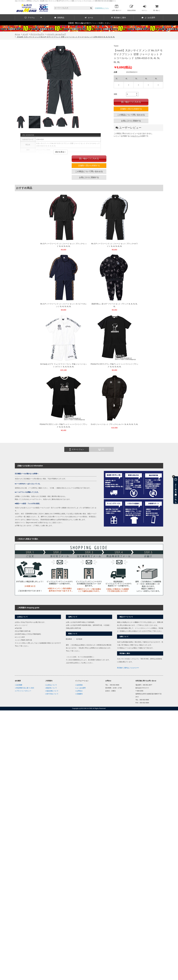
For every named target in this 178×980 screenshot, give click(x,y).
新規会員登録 (132, 8)
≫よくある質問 (80, 688)
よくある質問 (148, 18)
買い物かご (157, 8)
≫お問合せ (79, 691)
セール (89, 18)
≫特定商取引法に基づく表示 (24, 688)
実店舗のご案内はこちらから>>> (128, 668)
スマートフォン (77, 450)
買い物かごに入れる (131, 102)
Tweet (116, 46)
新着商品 (59, 18)
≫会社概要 (19, 685)
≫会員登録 (79, 685)
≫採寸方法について (52, 694)
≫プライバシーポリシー (23, 691)
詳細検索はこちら (102, 8)
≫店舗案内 (79, 694)
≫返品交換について (52, 691)
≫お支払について (51, 685)
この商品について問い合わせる (131, 115)
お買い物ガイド (117, 8)
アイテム (33, 18)
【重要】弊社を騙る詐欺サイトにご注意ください (89, 23)
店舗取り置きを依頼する (131, 109)
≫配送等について (51, 688)
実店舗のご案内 (119, 18)
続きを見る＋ (61, 152)
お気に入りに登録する (131, 121)
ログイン (145, 8)
